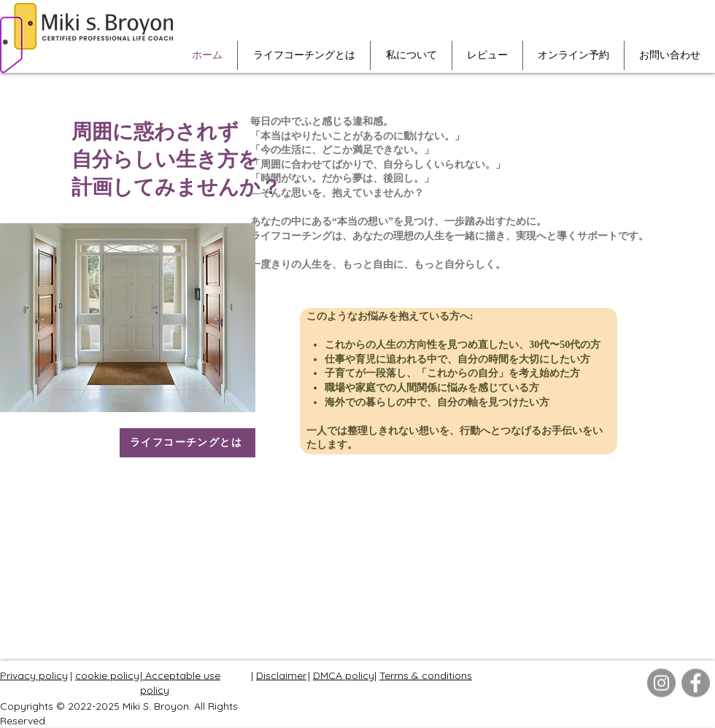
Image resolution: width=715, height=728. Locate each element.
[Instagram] (661, 683)
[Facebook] (696, 683)
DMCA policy (344, 675)
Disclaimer (281, 675)
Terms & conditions (426, 675)
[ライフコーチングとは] (188, 443)
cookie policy (107, 675)
